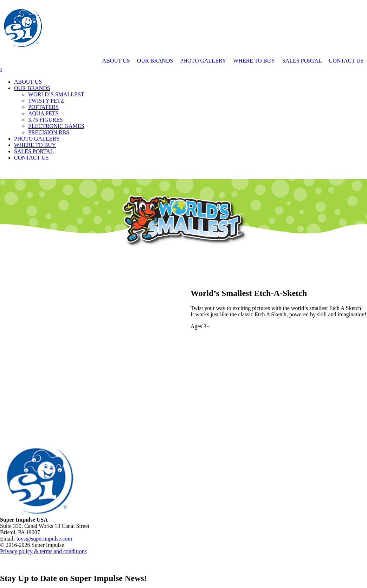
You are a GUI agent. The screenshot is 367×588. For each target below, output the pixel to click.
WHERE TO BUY (254, 61)
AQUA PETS (43, 113)
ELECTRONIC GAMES (56, 126)
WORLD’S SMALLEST (56, 94)
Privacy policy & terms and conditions (43, 551)
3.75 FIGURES (46, 120)
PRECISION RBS (49, 132)
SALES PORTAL (302, 61)
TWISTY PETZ (46, 101)
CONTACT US (346, 61)
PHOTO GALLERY (203, 61)
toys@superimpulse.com (44, 539)
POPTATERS (43, 107)
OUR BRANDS (155, 61)
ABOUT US (116, 61)
